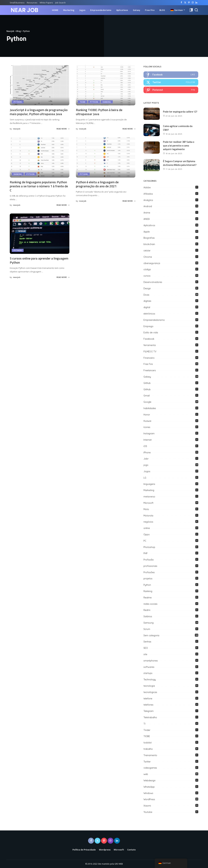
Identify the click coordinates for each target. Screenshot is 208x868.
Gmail (147, 396)
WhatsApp (149, 787)
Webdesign (149, 781)
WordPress (149, 799)
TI (144, 724)
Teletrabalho (150, 717)
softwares (149, 667)
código (147, 269)
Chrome (148, 257)
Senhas (147, 642)
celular (147, 251)
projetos (148, 579)
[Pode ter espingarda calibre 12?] (152, 114)
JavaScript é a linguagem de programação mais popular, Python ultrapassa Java (39, 112)
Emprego (148, 326)
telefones (148, 705)
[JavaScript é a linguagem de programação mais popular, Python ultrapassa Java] (40, 85)
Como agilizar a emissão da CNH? (178, 128)
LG (145, 478)
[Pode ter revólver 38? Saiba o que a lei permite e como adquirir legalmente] (152, 148)
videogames (150, 768)
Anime (147, 213)
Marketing (149, 490)
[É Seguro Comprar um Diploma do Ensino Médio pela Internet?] (152, 165)
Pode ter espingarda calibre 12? (180, 112)
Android (148, 207)
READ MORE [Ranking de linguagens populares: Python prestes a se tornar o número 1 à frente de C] (63, 205)
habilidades (150, 408)
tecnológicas (150, 692)
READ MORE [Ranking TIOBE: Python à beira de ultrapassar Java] (129, 129)
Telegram (149, 711)
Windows (148, 793)
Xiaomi (147, 806)
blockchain (149, 244)
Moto (146, 509)
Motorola (148, 516)
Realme (148, 598)
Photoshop (149, 547)
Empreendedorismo (154, 320)
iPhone (147, 453)
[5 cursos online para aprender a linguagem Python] (40, 234)
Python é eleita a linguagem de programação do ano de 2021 (97, 184)
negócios (148, 522)
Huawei (147, 421)
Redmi (147, 610)
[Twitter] (185, 3)
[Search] (196, 10)
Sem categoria (151, 635)
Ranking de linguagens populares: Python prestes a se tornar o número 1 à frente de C (39, 186)
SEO (146, 648)
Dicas (146, 295)
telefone (148, 699)
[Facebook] (181, 3)
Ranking (107, 102)
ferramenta (150, 345)
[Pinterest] (189, 3)
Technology (150, 680)
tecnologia (149, 686)
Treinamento (150, 755)
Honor (147, 415)
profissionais (150, 566)
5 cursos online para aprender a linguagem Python (39, 260)
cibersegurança (152, 263)
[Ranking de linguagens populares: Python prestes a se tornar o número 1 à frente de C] (40, 157)
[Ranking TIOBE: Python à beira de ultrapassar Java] (106, 85)
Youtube (148, 812)
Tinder (147, 730)
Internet (148, 440)
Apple (147, 232)
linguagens (149, 484)
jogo (146, 465)
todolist (148, 743)
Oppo (147, 534)
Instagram (149, 434)
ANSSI (147, 219)
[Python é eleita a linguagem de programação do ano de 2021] (106, 157)
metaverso (149, 497)
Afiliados (148, 194)
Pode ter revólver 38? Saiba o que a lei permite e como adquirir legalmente (179, 146)
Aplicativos (149, 225)
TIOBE (83, 102)
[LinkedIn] (196, 3)
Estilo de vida (151, 333)
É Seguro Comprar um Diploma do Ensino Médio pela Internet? (180, 163)
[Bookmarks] (191, 10)
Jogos (147, 471)
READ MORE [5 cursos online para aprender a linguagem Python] (63, 277)
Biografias (149, 238)
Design (147, 288)
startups (148, 673)
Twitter (147, 762)
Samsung (149, 623)
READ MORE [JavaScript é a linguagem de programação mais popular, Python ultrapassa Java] (63, 129)
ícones (147, 427)
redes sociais (150, 604)
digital (147, 307)
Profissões (149, 572)
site (145, 654)
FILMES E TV (150, 352)
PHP (146, 553)
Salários (148, 616)
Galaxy (147, 377)
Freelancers (150, 370)
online (147, 528)
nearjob (17, 129)
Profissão (149, 560)
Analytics (148, 200)
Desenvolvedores (153, 282)
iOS (145, 446)
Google (147, 402)
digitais (147, 301)
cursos (147, 276)
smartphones (151, 661)
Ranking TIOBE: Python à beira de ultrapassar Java (99, 112)
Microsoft (148, 503)
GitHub (147, 383)
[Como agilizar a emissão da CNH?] (152, 130)
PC (145, 541)
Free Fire (148, 364)
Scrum (147, 629)
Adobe (147, 187)
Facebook (149, 339)
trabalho (148, 749)
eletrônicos (149, 314)
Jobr (146, 459)
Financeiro (149, 358)
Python (18, 102)
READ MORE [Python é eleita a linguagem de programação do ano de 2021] (129, 201)
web (146, 774)
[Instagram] (193, 3)
